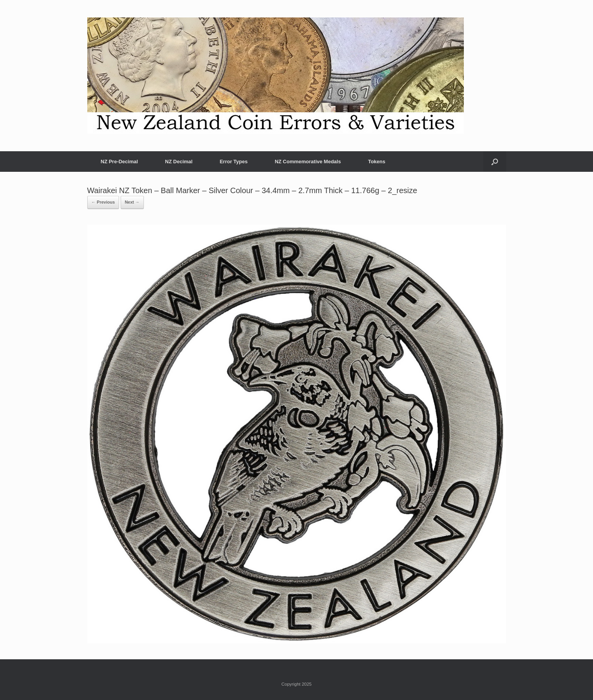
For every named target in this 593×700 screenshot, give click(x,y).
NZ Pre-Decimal (119, 162)
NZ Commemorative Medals (308, 162)
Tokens (377, 162)
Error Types (233, 162)
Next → (132, 202)
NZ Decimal (179, 162)
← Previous (103, 202)
